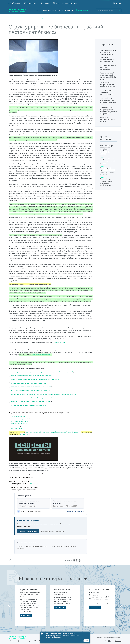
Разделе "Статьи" (36, 434)
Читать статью (26, 616)
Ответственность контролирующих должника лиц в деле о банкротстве (108, 113)
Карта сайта (118, 641)
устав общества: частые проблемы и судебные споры (30, 405)
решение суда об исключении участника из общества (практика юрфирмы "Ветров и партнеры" (44, 372)
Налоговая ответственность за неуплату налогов (108, 60)
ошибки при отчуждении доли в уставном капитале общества (32, 402)
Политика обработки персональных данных (109, 637)
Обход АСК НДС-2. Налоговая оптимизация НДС (107, 94)
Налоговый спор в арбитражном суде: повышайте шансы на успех (108, 103)
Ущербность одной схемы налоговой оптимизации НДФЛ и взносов (108, 76)
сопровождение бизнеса (19, 416)
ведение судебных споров (20, 421)
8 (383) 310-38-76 (62, 3)
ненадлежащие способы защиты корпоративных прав (29, 383)
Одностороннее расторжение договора (62, 592)
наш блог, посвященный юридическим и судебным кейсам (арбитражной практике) (54, 432)
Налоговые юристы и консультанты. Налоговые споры (108, 52)
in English (119, 3)
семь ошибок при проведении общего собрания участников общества (35, 398)
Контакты (69, 10)
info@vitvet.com (32, 3)
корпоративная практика (19, 424)
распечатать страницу (18, 561)
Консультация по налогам (29, 531)
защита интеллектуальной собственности (25, 419)
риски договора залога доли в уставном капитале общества (32, 390)
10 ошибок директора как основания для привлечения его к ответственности (38, 379)
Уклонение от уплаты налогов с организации (107, 67)
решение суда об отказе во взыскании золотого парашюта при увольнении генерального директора (46, 394)
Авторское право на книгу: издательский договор (108, 163)
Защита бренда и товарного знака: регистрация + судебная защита (107, 184)
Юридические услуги (52, 10)
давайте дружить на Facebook (42, 355)
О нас (36, 10)
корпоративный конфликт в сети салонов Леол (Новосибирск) (32, 387)
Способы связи (73, 3)
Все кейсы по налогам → (75, 511)
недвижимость (16, 426)
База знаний (82, 10)
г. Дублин (46, 3)
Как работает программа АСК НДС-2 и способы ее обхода (108, 86)
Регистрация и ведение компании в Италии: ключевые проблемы (108, 173)
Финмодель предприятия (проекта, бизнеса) (107, 121)
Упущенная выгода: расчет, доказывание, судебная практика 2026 (30, 593)
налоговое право (16, 428)
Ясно (86, 641)
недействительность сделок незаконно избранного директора (32, 376)
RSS (109, 641)
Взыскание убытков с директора (99, 590)
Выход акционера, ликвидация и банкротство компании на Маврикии (107, 152)
